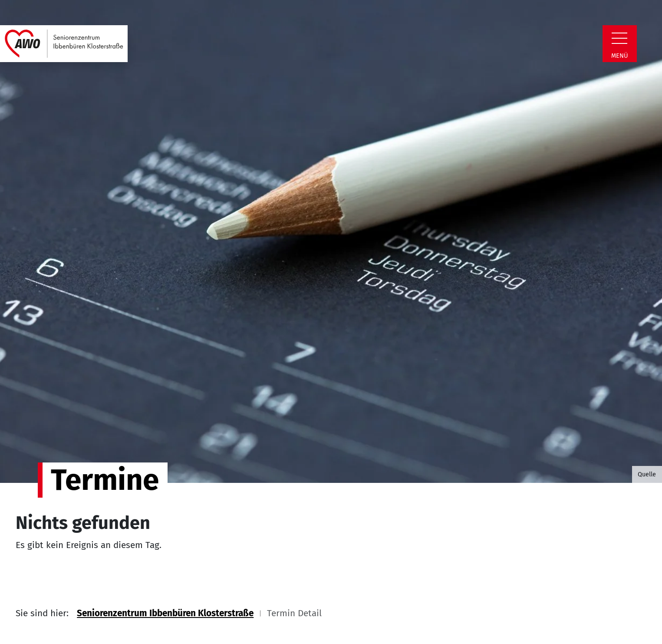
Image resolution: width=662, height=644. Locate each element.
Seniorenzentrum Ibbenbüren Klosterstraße (165, 613)
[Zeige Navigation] (619, 38)
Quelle (647, 474)
